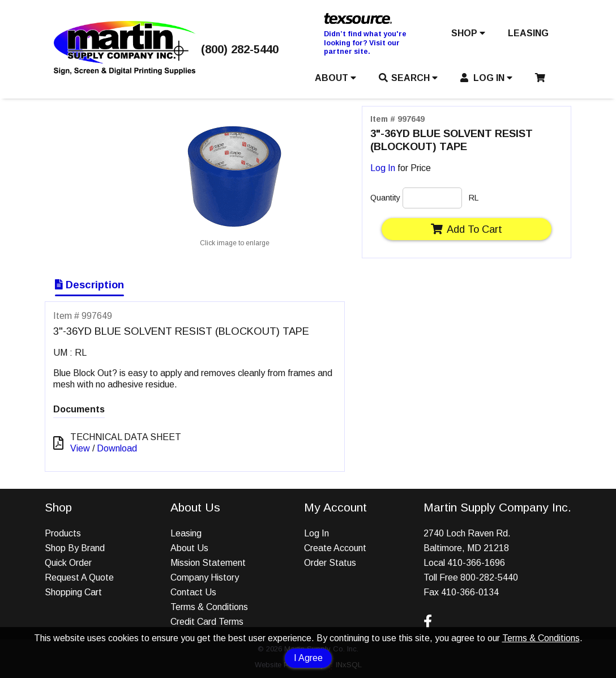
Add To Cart (466, 229)
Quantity (385, 198)
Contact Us (193, 592)
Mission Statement (208, 563)
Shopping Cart (73, 592)
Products (63, 533)
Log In (383, 168)
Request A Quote (79, 577)
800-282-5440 (489, 577)
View (80, 448)
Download (117, 448)
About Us (189, 548)
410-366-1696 (476, 563)
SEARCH (408, 78)
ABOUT (335, 78)
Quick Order (68, 563)
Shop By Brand (75, 548)
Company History (205, 577)
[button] (468, 36)
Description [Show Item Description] (89, 285)
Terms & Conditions (541, 638)
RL (474, 198)
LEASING (528, 33)
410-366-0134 (470, 592)
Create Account (335, 548)
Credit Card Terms (207, 622)
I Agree (308, 658)
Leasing (186, 533)
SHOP (468, 33)
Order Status (330, 563)
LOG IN (487, 78)
